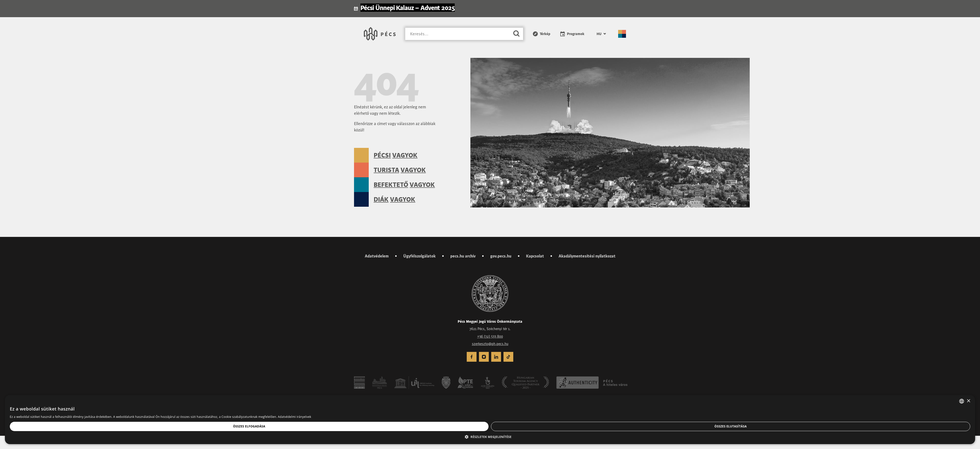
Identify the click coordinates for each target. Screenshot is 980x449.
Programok (576, 34)
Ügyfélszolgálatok (419, 256)
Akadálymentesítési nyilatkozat (587, 256)
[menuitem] (472, 357)
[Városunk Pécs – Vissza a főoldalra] (380, 34)
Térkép (545, 34)
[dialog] (490, 420)
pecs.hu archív (463, 256)
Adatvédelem (377, 256)
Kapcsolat (535, 256)
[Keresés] (458, 34)
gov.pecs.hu (501, 256)
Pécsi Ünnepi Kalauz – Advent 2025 (408, 8)
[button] (490, 437)
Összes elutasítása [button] (731, 426)
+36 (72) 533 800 (490, 336)
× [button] (968, 401)
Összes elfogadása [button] (249, 426)
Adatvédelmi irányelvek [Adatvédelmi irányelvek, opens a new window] (294, 417)
